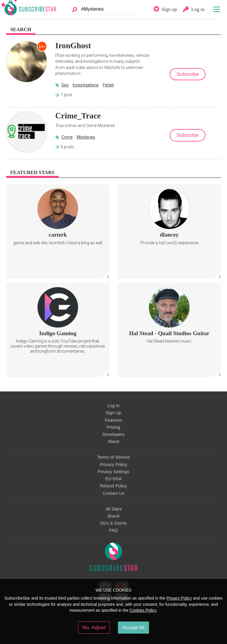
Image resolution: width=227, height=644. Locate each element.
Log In (113, 406)
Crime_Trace (78, 116)
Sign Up (114, 413)
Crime (67, 137)
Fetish (108, 85)
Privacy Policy (113, 465)
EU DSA (113, 479)
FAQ (113, 530)
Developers (113, 434)
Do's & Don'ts (114, 523)
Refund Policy (113, 486)
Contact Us (113, 493)
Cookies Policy (143, 610)
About (114, 441)
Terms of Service (113, 457)
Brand (113, 516)
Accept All (133, 628)
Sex (65, 85)
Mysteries (86, 137)
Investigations (86, 85)
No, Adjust (94, 628)
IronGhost (73, 46)
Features (114, 420)
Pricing (113, 427)
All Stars (113, 509)
